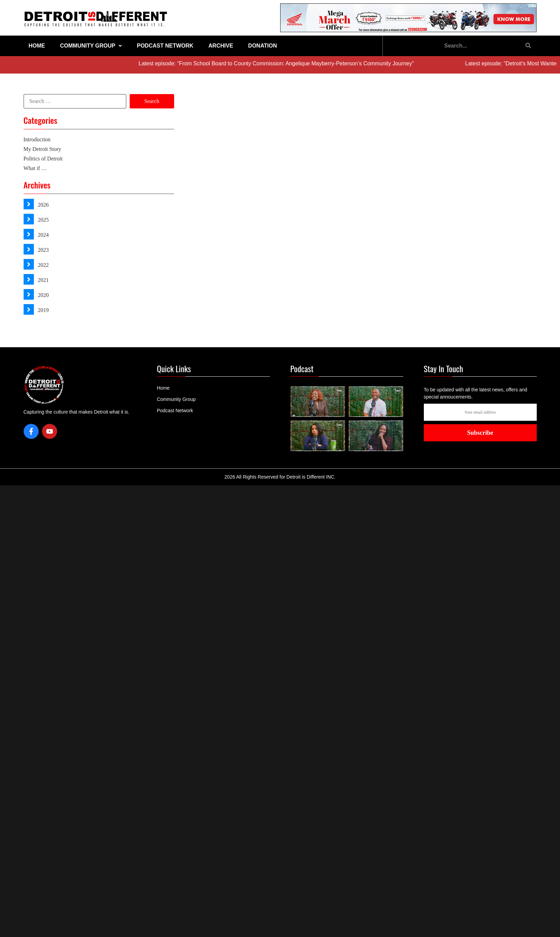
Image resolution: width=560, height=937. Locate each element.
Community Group (91, 46)
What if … (35, 168)
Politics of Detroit (43, 159)
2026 (43, 205)
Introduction (37, 139)
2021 (43, 280)
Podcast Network (165, 46)
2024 (43, 235)
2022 (43, 265)
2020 (43, 295)
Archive (221, 46)
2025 (43, 220)
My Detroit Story (42, 149)
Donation (262, 46)
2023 (43, 250)
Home (37, 46)
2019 (43, 310)
